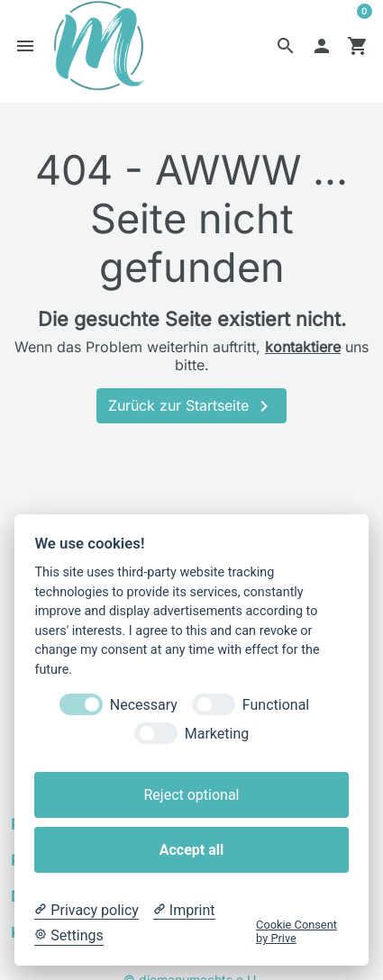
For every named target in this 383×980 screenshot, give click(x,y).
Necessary (144, 705)
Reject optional (191, 795)
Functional (276, 705)
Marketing (217, 734)
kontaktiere (303, 353)
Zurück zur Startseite (191, 413)
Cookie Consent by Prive (296, 931)
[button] (286, 49)
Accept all (191, 850)
